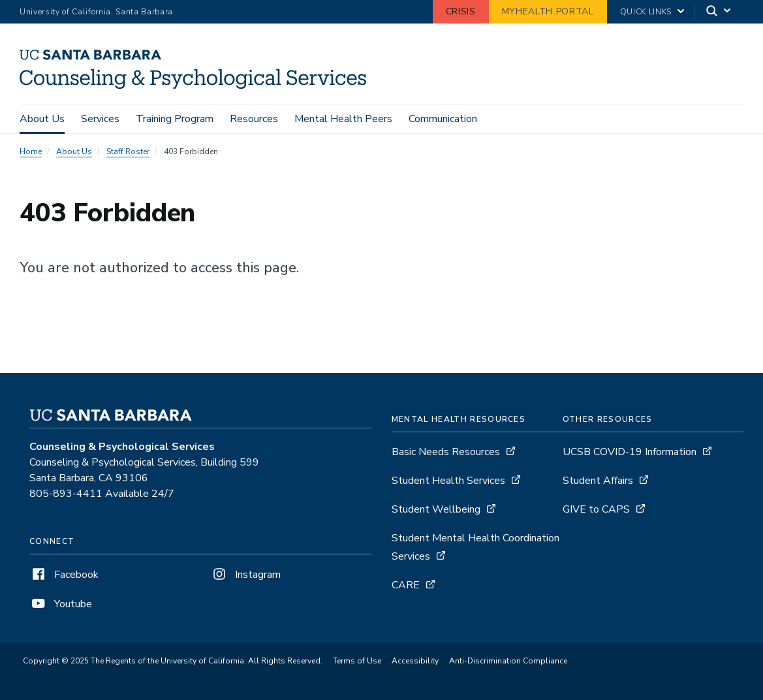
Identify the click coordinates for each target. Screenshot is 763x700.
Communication (443, 119)
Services (100, 119)
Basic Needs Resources (446, 452)
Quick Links (646, 12)
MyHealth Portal (548, 11)
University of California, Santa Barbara (96, 12)
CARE (406, 585)
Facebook (64, 575)
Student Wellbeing (436, 509)
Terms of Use (357, 661)
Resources (254, 119)
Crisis (461, 11)
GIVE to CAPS (596, 509)
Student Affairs (598, 481)
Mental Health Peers (343, 119)
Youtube (61, 604)
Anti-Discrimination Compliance (508, 661)
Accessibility (415, 661)
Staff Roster (128, 151)
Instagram (245, 575)
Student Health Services (448, 481)
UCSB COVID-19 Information (630, 452)
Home (31, 151)
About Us (42, 119)
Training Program (175, 119)
